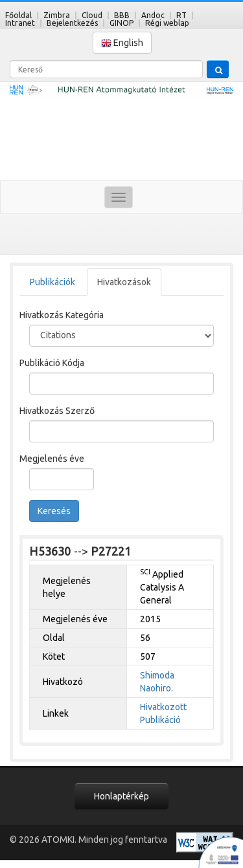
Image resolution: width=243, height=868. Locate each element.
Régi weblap (167, 23)
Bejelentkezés (72, 23)
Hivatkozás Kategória (62, 315)
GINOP (121, 23)
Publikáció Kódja (52, 363)
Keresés (54, 511)
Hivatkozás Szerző (57, 411)
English (122, 43)
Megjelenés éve (52, 459)
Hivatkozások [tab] (124, 282)
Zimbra (57, 15)
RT (181, 15)
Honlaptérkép (121, 796)
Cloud (92, 15)
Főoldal (18, 15)
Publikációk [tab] (52, 282)
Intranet (20, 23)
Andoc (153, 15)
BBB (122, 15)
